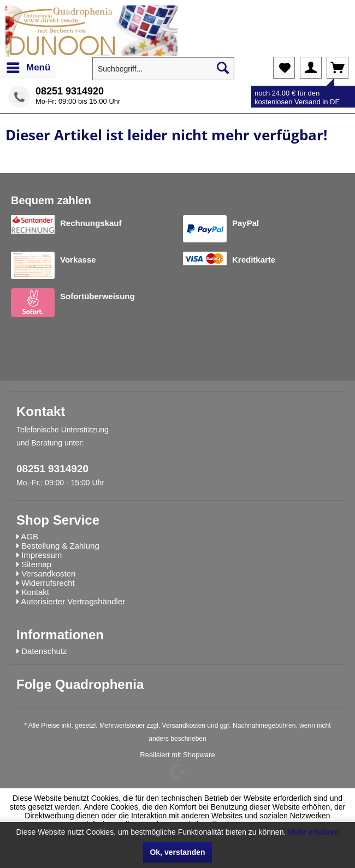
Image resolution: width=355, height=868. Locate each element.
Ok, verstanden (177, 852)
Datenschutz (44, 651)
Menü (28, 66)
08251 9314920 (70, 91)
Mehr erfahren (313, 832)
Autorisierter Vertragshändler (73, 601)
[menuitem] (28, 68)
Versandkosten (184, 726)
